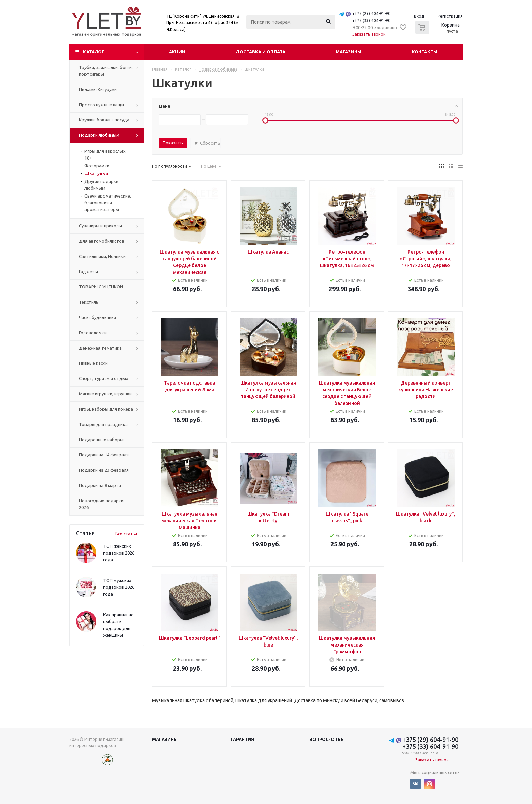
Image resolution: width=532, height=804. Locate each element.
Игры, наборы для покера (106, 409)
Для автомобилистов (102, 241)
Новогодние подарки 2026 (101, 504)
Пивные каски (93, 363)
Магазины (348, 52)
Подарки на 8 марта (100, 485)
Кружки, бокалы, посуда (104, 120)
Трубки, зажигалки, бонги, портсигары (106, 71)
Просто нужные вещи (101, 105)
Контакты (425, 52)
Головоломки (93, 333)
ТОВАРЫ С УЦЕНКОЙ (101, 287)
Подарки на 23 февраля (104, 470)
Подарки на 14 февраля (104, 455)
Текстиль (89, 302)
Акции (177, 52)
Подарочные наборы (101, 440)
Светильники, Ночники (102, 256)
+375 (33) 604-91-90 (371, 21)
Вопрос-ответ (328, 739)
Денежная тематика (100, 348)
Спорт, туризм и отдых (104, 378)
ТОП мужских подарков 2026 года (119, 587)
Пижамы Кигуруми (98, 89)
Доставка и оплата (260, 52)
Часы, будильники (98, 317)
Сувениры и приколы (101, 226)
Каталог (94, 52)
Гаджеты (89, 272)
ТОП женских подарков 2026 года (119, 553)
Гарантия (242, 739)
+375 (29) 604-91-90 (371, 13)
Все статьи (126, 534)
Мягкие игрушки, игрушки (105, 394)
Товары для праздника (103, 424)
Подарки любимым (99, 135)
